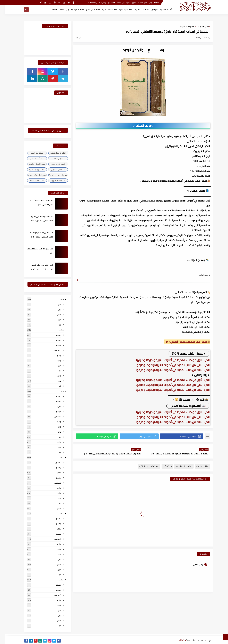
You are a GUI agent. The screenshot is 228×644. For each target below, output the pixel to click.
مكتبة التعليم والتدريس (70, 10)
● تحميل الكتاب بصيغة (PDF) (184, 354)
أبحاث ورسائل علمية (53, 153)
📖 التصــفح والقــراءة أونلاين (183, 406)
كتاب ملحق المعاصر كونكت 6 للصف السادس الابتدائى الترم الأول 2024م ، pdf (37, 237)
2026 (57, 299)
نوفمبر (54, 340)
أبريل (55, 309)
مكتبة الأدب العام (89, 10)
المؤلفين (150, 10)
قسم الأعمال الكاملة (32, 164)
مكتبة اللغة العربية (105, 10)
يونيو (55, 360)
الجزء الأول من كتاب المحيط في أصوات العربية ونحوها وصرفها (168, 360)
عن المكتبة (116, 3)
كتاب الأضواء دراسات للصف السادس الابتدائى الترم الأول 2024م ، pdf (38, 269)
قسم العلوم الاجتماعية (53, 175)
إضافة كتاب (88, 3)
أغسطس (53, 350)
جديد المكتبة (138, 3)
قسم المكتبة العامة (32, 181)
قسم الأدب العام (53, 164)
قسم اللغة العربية (182, 26)
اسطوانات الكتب (32, 153)
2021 (57, 580)
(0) (74, 37)
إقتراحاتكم (107, 3)
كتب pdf (162, 466)
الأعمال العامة (53, 10)
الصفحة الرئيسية (149, 3)
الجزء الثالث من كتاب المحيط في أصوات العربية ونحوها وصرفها (168, 370)
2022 (57, 513)
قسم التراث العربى (53, 169)
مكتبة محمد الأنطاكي (144, 466)
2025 (57, 330)
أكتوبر (54, 406)
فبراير (55, 320)
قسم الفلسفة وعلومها (32, 175)
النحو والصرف (199, 26)
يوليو (55, 355)
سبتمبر (54, 345)
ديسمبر (54, 335)
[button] (177, 436)
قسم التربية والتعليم (32, 169)
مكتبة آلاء (177, 640)
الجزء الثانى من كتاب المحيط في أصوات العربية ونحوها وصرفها (168, 365)
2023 (57, 457)
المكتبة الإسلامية (121, 10)
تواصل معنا (98, 3)
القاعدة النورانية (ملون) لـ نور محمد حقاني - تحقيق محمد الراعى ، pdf (37, 221)
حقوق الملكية (127, 3)
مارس (54, 315)
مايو (55, 304)
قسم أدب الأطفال (32, 158)
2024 (57, 391)
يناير (55, 325)
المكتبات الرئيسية (137, 10)
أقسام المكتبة (161, 10)
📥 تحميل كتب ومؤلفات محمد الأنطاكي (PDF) (182, 342)
